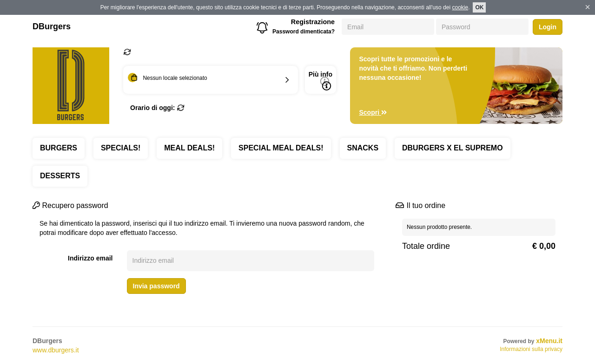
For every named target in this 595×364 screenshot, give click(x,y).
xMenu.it (549, 341)
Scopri (373, 112)
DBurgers (52, 26)
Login (548, 27)
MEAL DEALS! (189, 148)
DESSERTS (60, 176)
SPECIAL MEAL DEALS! (281, 148)
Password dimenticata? (304, 32)
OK (479, 7)
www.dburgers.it (56, 350)
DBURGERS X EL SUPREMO (453, 148)
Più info (321, 81)
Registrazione (313, 22)
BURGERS (59, 148)
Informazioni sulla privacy (531, 349)
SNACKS (363, 148)
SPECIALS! (121, 148)
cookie (460, 7)
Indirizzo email (90, 258)
